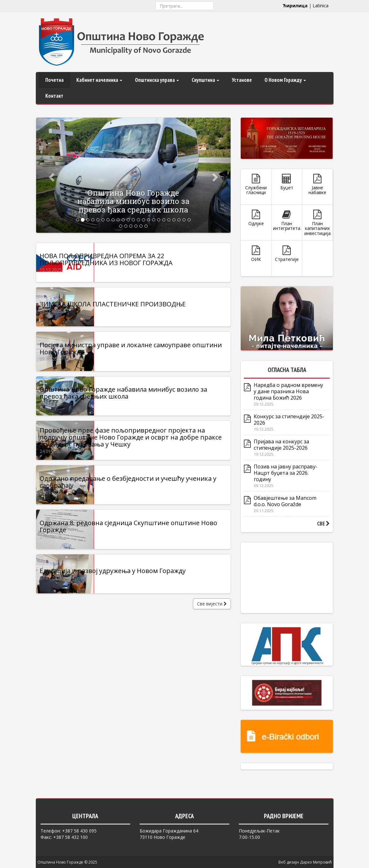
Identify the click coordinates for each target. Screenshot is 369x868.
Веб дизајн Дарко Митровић (305, 862)
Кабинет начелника (99, 80)
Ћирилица (295, 6)
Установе (242, 80)
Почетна (54, 80)
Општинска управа (157, 80)
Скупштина (205, 80)
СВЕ (323, 524)
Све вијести (212, 629)
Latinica (321, 6)
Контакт (54, 96)
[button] (51, 175)
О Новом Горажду (285, 80)
